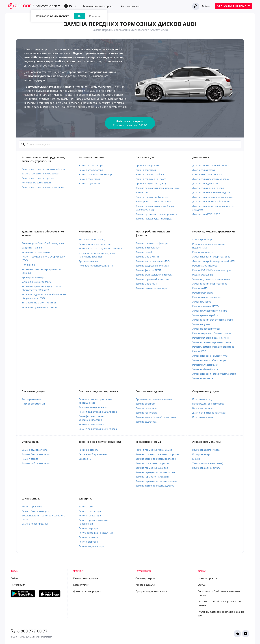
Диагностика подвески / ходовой (211, 179)
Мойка (196, 459)
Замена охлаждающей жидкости (154, 275)
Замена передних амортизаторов (211, 257)
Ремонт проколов (32, 507)
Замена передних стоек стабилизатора (214, 374)
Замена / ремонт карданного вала (212, 342)
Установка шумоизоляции (37, 282)
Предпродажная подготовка (208, 404)
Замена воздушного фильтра (152, 266)
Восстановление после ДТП (94, 239)
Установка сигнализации (36, 252)
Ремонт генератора (90, 516)
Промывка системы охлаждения (154, 399)
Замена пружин (201, 324)
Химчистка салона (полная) (208, 463)
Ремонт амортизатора (205, 266)
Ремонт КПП (199, 351)
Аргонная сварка (88, 261)
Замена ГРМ (143, 192)
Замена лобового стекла (36, 463)
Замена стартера (88, 528)
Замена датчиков (88, 537)
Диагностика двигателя (205, 183)
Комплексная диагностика (207, 174)
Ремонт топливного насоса (151, 179)
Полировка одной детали (206, 468)
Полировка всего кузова (206, 450)
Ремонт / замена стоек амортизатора (213, 347)
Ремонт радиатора (146, 408)
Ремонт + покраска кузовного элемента (101, 248)
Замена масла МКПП (147, 257)
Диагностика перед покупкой (209, 413)
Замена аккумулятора (91, 546)
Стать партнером (145, 578)
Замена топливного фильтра (152, 243)
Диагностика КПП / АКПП (206, 214)
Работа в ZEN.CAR (145, 585)
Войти (201, 6)
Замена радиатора (146, 422)
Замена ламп (86, 507)
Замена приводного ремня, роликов (156, 214)
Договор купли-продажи (87, 591)
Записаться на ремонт (233, 6)
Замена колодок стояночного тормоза (157, 454)
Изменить (95, 16)
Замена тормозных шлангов (152, 468)
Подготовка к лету (202, 399)
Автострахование (32, 399)
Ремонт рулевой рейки (205, 365)
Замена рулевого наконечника (210, 311)
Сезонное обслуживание (93, 454)
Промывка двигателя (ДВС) (151, 183)
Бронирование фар (33, 277)
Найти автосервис (130, 123)
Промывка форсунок (147, 165)
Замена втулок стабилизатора (209, 360)
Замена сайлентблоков (205, 369)
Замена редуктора (203, 239)
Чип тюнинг (29, 265)
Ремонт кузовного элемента (95, 244)
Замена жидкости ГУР (148, 248)
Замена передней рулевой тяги (210, 356)
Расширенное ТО (88, 450)
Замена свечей (144, 252)
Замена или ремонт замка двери (40, 174)
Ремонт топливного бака (150, 174)
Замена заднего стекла (35, 450)
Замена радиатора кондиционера (98, 429)
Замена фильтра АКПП (148, 270)
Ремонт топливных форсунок (152, 197)
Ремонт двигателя (146, 170)
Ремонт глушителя (89, 179)
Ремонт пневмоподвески (206, 297)
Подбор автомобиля (33, 404)
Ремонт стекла (30, 459)
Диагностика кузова (204, 170)
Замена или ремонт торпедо (38, 178)
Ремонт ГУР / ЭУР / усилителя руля (212, 270)
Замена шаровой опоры (206, 329)
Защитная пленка (32, 248)
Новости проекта (207, 578)
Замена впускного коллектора (96, 174)
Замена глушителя (89, 183)
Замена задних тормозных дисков (155, 486)
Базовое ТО (85, 459)
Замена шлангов (145, 404)
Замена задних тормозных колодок (156, 459)
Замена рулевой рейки (205, 315)
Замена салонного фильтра (151, 288)
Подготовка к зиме (203, 417)
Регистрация (18, 585)
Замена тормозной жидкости (152, 279)
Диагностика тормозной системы (211, 201)
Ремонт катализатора (91, 170)
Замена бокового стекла (36, 454)
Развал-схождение (203, 275)
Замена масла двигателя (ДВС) (153, 261)
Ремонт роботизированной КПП (210, 338)
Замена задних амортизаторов (210, 284)
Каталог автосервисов (85, 578)
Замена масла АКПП (147, 284)
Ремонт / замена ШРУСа (206, 306)
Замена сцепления (203, 378)
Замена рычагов (202, 302)
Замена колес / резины (35, 524)
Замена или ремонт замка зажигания (43, 187)
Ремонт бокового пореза (36, 511)
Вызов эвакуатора (202, 408)
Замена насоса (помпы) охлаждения (156, 417)
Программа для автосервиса (151, 591)
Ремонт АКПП (200, 288)
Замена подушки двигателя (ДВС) (154, 219)
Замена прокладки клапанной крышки (158, 188)
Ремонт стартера (88, 542)
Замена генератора (90, 511)
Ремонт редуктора (203, 293)
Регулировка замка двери (36, 183)
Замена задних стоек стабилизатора (213, 320)
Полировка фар (201, 454)
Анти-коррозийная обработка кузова (43, 243)
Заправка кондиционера (93, 407)
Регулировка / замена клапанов (153, 201)
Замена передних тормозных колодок (157, 472)
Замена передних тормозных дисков (156, 481)
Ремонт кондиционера (92, 424)
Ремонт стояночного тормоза (152, 463)
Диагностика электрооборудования (212, 197)
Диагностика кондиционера (208, 188)
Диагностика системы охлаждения (212, 192)
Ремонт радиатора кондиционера (98, 412)
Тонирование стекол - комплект (40, 303)
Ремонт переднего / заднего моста (212, 333)
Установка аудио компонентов (39, 307)
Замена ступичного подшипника (211, 279)
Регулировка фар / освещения (96, 533)
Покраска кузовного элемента (96, 266)
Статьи (202, 585)
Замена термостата (147, 413)
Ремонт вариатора (203, 252)
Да (80, 16)
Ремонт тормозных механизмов (154, 450)
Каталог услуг (81, 585)
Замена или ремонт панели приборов (43, 169)
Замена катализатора (91, 165)
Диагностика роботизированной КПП (213, 261)
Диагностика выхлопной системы (211, 165)
